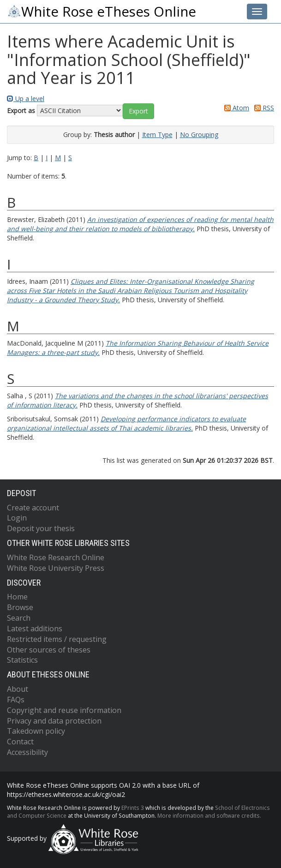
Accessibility (27, 752)
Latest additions (35, 629)
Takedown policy (36, 731)
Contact (20, 742)
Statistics (22, 660)
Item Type (157, 135)
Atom (235, 108)
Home (17, 597)
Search (19, 618)
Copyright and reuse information (64, 710)
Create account (33, 508)
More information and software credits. (209, 815)
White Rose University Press (56, 568)
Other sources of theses (49, 650)
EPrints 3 (133, 808)
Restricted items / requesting (57, 639)
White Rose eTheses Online (102, 12)
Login (17, 518)
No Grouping (199, 135)
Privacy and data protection (54, 721)
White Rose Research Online (56, 557)
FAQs (16, 700)
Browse (20, 607)
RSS (263, 108)
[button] (138, 111)
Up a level (26, 99)
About (18, 689)
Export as (21, 111)
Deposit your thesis (41, 528)
